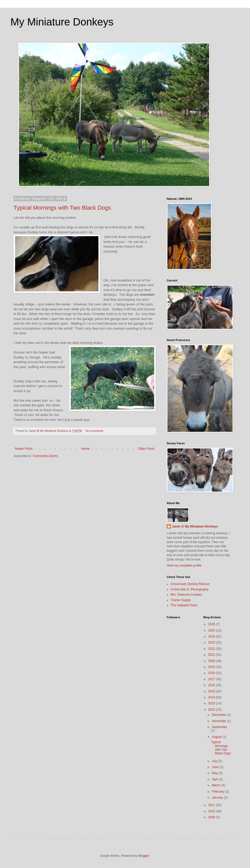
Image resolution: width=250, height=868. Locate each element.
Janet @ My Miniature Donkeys (195, 526)
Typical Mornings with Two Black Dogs (62, 208)
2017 (212, 679)
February (218, 792)
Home (85, 449)
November (219, 721)
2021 (212, 655)
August (217, 737)
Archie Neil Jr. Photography (189, 589)
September (219, 727)
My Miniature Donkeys (62, 22)
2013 (212, 703)
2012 (212, 710)
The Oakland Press (184, 605)
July (215, 761)
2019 (212, 667)
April (215, 779)
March (217, 785)
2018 (212, 673)
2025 (212, 631)
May (215, 773)
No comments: (95, 431)
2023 (212, 642)
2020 (212, 661)
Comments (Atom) (45, 456)
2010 (212, 811)
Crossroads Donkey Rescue (190, 584)
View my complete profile (184, 565)
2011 (212, 805)
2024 (212, 636)
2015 (212, 691)
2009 (212, 817)
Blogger (144, 856)
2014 (212, 697)
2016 (212, 685)
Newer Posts (24, 449)
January (218, 798)
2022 (212, 649)
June (215, 767)
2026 (212, 624)
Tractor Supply (181, 600)
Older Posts (146, 449)
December (219, 715)
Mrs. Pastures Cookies (186, 595)
